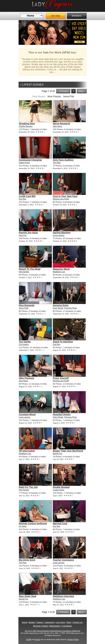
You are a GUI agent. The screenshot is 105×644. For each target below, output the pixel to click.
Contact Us (77, 622)
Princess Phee (70, 308)
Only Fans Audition (63, 160)
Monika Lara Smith (61, 199)
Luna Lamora (59, 235)
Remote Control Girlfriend (33, 524)
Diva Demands (27, 305)
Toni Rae (57, 163)
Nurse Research (61, 124)
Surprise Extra (61, 305)
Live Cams (60, 622)
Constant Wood (27, 414)
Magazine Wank (61, 269)
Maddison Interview (63, 596)
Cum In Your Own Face (65, 196)
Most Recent (39, 96)
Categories (49, 622)
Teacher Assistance (63, 560)
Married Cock (60, 524)
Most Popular (54, 96)
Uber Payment (27, 378)
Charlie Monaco (26, 126)
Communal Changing (30, 160)
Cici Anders (24, 344)
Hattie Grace (24, 163)
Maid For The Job (28, 487)
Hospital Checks (62, 414)
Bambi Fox (57, 454)
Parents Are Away (28, 233)
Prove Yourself (61, 378)
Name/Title (69, 96)
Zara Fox (23, 235)
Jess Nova (57, 126)
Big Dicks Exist (27, 560)
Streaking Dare (27, 124)
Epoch (38, 639)
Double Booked (61, 487)
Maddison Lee (59, 272)
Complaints (67, 626)
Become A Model (41, 626)
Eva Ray (23, 199)
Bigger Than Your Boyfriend (68, 451)
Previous (23, 32)
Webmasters (55, 626)
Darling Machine (62, 233)
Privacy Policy (73, 639)
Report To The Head (30, 269)
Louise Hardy (59, 490)
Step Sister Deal (28, 596)
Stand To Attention (63, 342)
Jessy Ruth (24, 308)
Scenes (40, 622)
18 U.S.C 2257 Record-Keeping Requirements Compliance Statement (53, 631)
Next (82, 32)
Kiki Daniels (24, 272)
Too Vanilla (25, 342)
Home (24, 622)
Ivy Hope (23, 526)
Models (32, 622)
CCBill (29, 639)
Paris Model (58, 308)
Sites (69, 622)
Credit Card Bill (27, 196)
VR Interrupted (27, 451)
